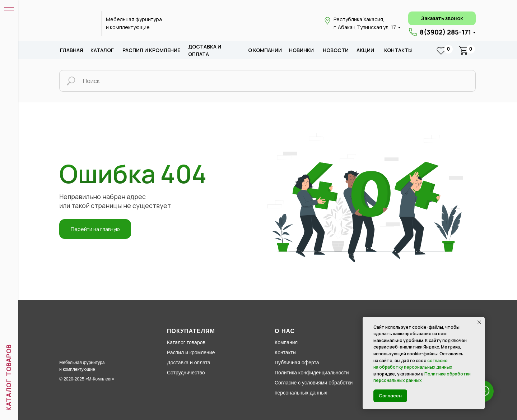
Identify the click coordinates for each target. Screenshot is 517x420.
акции (365, 50)
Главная (72, 50)
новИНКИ (301, 50)
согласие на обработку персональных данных (413, 364)
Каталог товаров (186, 342)
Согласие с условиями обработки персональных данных (314, 388)
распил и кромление (151, 50)
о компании (265, 50)
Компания (286, 342)
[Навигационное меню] (9, 11)
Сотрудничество (186, 373)
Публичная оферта (297, 363)
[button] (442, 18)
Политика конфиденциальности (312, 373)
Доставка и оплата (189, 363)
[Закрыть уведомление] (479, 322)
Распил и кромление (191, 352)
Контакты (398, 50)
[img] (76, 24)
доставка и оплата (205, 50)
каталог (102, 50)
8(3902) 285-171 (445, 32)
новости (336, 50)
